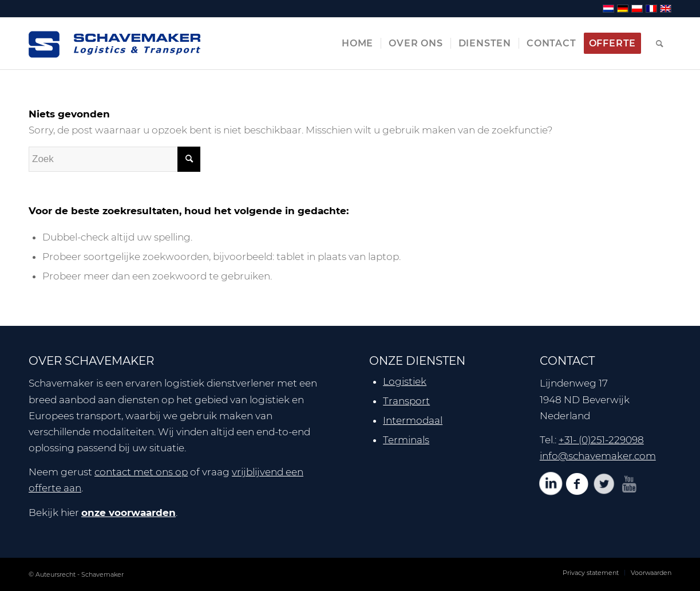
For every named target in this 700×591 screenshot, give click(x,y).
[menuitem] (357, 44)
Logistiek (405, 381)
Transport (406, 401)
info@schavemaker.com (598, 456)
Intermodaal (413, 420)
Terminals (406, 440)
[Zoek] (660, 44)
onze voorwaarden (128, 513)
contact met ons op (141, 472)
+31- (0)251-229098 (601, 440)
